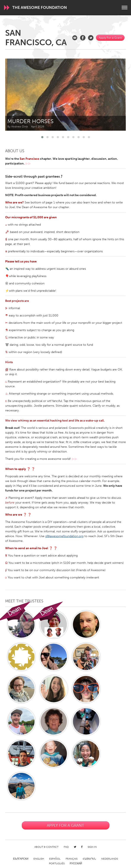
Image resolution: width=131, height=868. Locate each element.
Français (72, 859)
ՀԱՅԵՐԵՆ (89, 859)
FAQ (66, 847)
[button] (42, 137)
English (39, 859)
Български (21, 859)
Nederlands (110, 859)
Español (55, 859)
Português (57, 863)
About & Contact (46, 847)
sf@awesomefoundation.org (64, 536)
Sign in (92, 847)
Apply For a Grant (110, 38)
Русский (76, 863)
